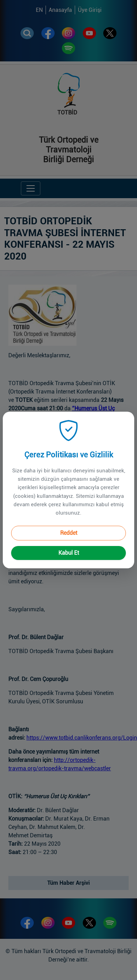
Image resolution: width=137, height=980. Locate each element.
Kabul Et (69, 544)
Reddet (69, 524)
